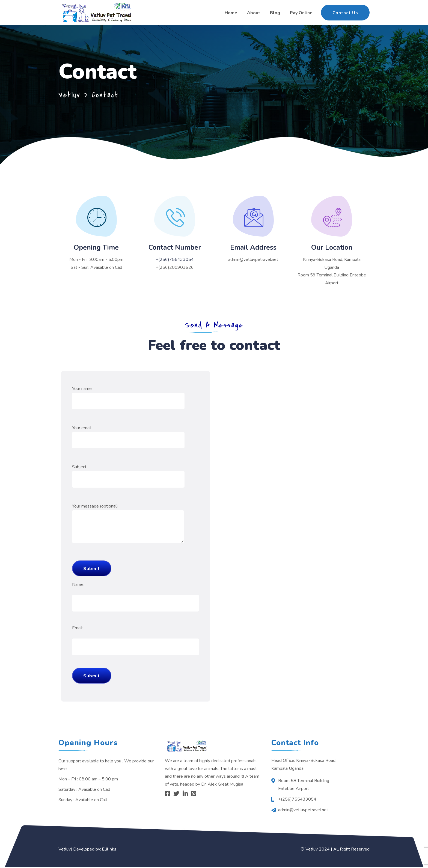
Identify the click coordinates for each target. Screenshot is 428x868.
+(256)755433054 (175, 259)
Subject (128, 474)
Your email (128, 435)
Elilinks (109, 850)
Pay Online (301, 13)
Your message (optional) (128, 529)
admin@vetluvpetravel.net (253, 259)
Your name (128, 396)
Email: (78, 629)
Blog (275, 13)
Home (231, 13)
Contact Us (345, 13)
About (254, 13)
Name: (78, 585)
